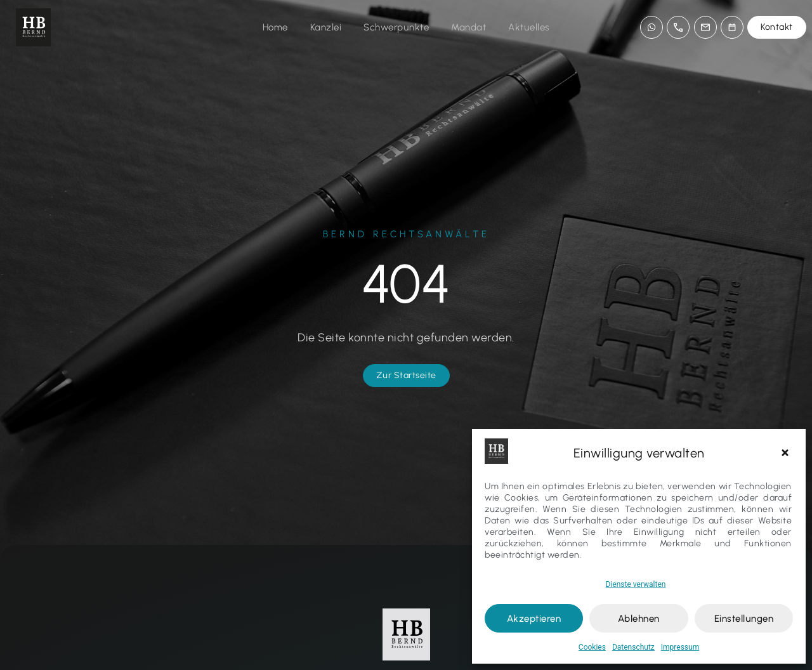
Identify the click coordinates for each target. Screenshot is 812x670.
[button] (787, 453)
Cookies (592, 647)
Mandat (468, 27)
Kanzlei (326, 27)
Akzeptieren (534, 619)
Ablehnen (639, 619)
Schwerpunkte (396, 27)
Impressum (680, 647)
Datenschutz (633, 647)
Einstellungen (744, 619)
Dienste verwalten (636, 584)
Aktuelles (529, 27)
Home (275, 27)
